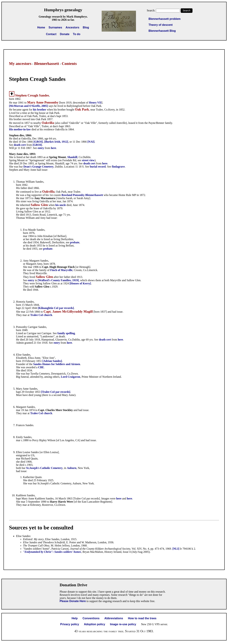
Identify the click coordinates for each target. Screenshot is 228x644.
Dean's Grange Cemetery (38, 167)
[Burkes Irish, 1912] (56, 142)
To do (77, 34)
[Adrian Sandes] (52, 361)
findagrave (118, 167)
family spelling (66, 333)
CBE (41, 367)
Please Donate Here (73, 601)
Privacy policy (70, 624)
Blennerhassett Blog (162, 31)
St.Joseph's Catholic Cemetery (44, 468)
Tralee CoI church (41, 315)
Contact (51, 34)
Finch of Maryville (61, 270)
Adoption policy (95, 624)
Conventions (91, 618)
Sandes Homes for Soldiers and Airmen (57, 364)
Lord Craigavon (71, 377)
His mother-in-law (20, 129)
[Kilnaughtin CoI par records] (56, 308)
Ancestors (72, 27)
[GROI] (38, 142)
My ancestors (20, 64)
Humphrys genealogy (63, 10)
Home (41, 27)
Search (187, 11)
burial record (98, 167)
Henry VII (95, 103)
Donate (65, 34)
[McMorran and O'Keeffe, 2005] (29, 106)
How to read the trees (142, 618)
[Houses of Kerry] (80, 283)
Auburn (72, 468)
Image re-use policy (123, 624)
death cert (20, 145)
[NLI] (176, 549)
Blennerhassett (47, 64)
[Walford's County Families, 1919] (58, 280)
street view (88, 160)
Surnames (55, 27)
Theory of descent (161, 25)
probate (75, 242)
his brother (40, 110)
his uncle (61, 205)
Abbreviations (114, 618)
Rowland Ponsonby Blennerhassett (82, 195)
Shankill (72, 157)
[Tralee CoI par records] (56, 392)
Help (75, 618)
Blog (86, 27)
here (54, 148)
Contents (69, 64)
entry (41, 148)
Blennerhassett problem (165, 19)
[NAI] (91, 142)
